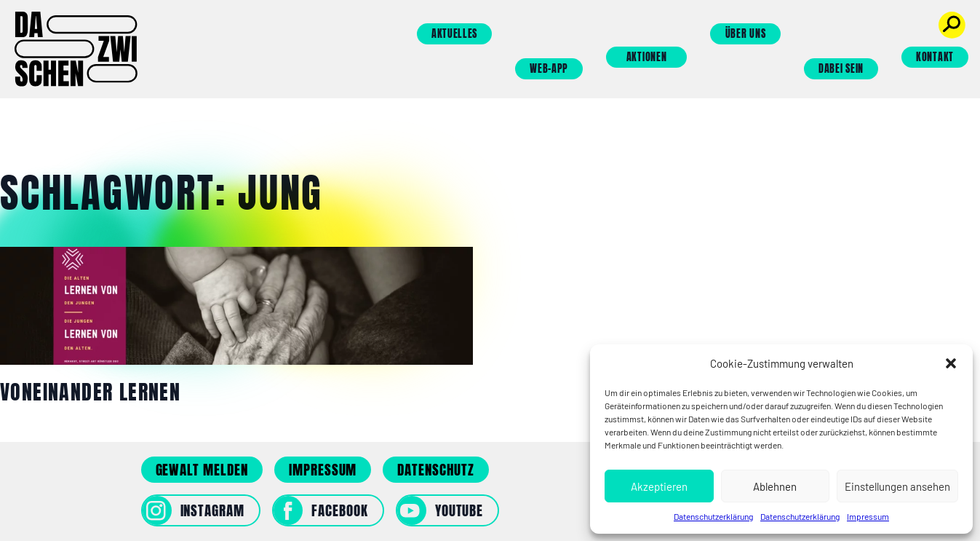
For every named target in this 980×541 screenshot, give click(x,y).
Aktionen (647, 57)
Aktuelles (454, 34)
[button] (951, 363)
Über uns (746, 34)
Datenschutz (435, 470)
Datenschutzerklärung (713, 516)
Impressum (868, 516)
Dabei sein (841, 69)
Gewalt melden (202, 470)
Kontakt (935, 57)
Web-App (549, 69)
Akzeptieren (659, 486)
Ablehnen (775, 486)
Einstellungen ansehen (897, 486)
